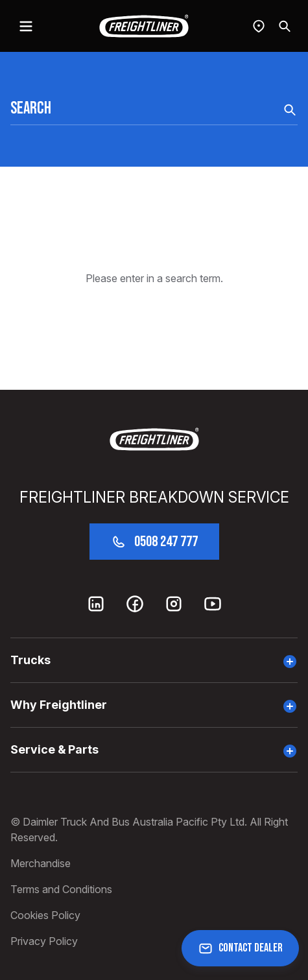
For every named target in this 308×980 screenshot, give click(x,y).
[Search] (285, 26)
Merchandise (41, 863)
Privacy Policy (44, 941)
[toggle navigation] (26, 26)
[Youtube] (213, 604)
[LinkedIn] (96, 604)
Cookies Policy (45, 915)
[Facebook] (135, 604)
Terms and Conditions (61, 889)
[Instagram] (174, 604)
